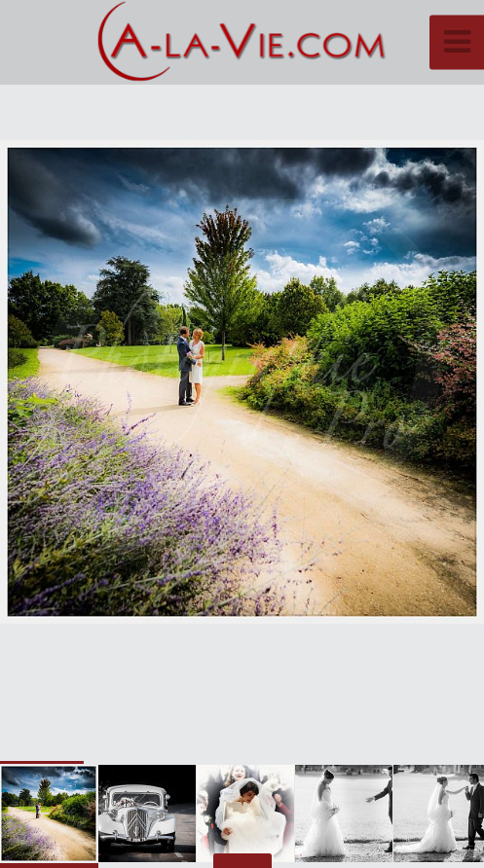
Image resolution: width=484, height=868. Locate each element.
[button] (426, 382)
